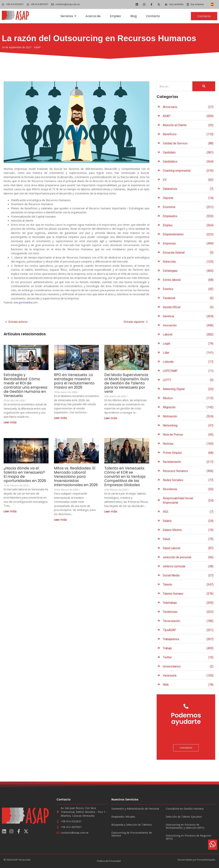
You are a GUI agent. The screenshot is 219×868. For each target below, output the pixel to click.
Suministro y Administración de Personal (135, 809)
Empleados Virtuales (123, 817)
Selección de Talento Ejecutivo (184, 817)
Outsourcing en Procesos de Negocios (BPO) (189, 837)
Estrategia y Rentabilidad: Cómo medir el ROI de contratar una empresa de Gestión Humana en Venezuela (26, 385)
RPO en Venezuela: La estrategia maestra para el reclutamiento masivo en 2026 (74, 381)
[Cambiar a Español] (212, 4)
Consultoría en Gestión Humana (185, 809)
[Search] (175, 86)
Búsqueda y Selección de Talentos (132, 825)
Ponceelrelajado (206, 860)
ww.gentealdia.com (26, 302)
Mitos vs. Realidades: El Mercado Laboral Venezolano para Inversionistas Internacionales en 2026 (75, 479)
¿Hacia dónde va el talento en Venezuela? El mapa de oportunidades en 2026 (26, 474)
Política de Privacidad (109, 861)
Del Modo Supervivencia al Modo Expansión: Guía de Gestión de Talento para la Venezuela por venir (126, 383)
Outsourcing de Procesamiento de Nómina (132, 834)
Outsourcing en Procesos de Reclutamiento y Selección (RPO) (185, 826)
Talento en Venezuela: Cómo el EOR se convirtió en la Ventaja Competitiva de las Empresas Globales (125, 477)
